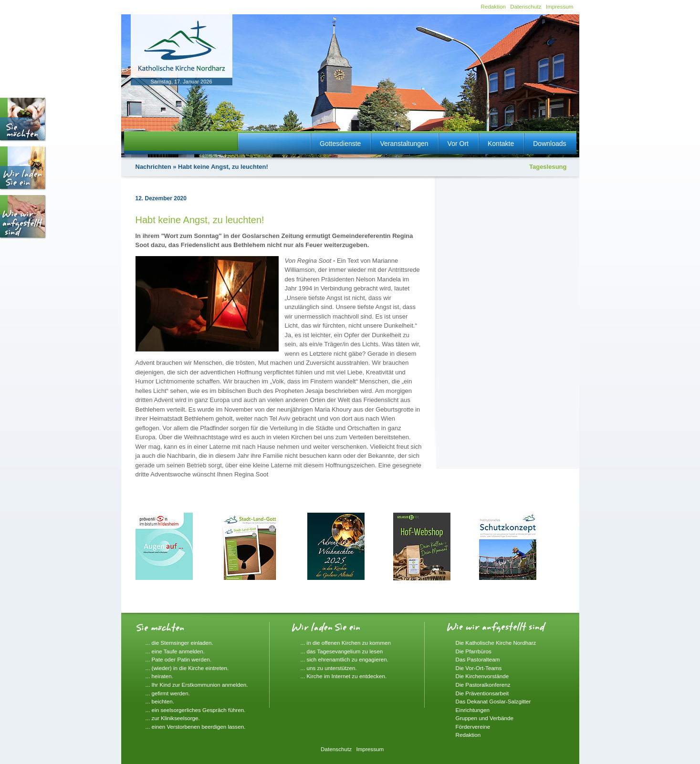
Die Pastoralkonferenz (483, 685)
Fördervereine (473, 727)
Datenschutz (526, 6)
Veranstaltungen (404, 144)
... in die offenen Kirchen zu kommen (346, 643)
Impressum (560, 6)
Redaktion (493, 6)
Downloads (549, 144)
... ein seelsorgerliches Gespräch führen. (196, 710)
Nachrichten (153, 167)
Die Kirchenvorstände (482, 676)
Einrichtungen (473, 710)
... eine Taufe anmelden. (175, 651)
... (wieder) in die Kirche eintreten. (187, 668)
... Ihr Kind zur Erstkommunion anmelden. (197, 685)
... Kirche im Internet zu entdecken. (344, 676)
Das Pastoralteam (478, 659)
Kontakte (501, 144)
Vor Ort (458, 144)
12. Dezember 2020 (161, 198)
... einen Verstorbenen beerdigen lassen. (196, 727)
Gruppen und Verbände (485, 718)
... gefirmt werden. (168, 693)
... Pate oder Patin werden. (178, 659)
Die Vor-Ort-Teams (479, 668)
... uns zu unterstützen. (329, 668)
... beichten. (160, 701)
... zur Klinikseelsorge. (173, 718)
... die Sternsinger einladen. (179, 643)
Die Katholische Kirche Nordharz (496, 643)
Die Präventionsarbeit (482, 693)
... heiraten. (159, 676)
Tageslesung (548, 167)
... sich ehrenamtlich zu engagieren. (345, 659)
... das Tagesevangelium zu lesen (342, 651)
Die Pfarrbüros (474, 651)
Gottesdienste (340, 144)
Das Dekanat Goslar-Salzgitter (493, 701)
